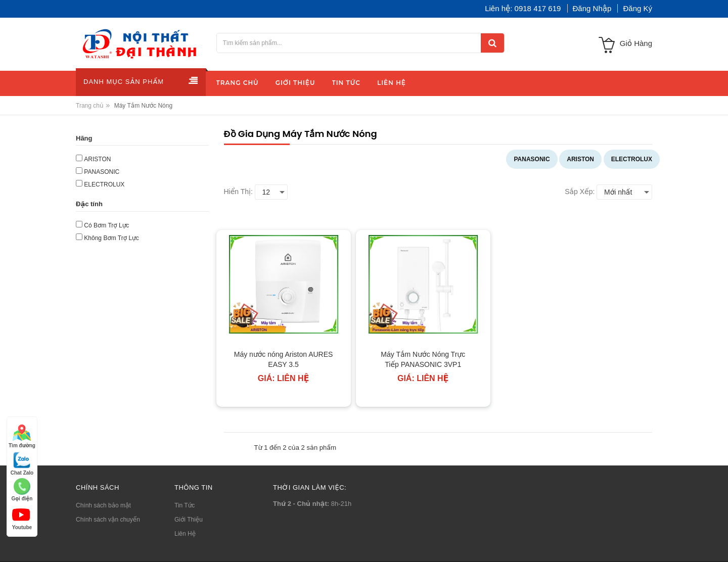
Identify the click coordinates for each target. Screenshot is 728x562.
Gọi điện (22, 490)
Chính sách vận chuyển (108, 520)
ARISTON (580, 159)
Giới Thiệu (189, 520)
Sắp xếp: (580, 192)
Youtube (22, 518)
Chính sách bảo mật (103, 505)
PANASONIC (532, 159)
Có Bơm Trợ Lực (106, 225)
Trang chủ (90, 106)
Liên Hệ (185, 534)
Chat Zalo (22, 463)
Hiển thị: (238, 192)
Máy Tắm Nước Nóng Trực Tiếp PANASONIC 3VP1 (423, 359)
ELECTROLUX (632, 159)
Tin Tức (185, 505)
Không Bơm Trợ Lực (111, 238)
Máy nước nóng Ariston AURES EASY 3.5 (284, 359)
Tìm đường (22, 436)
